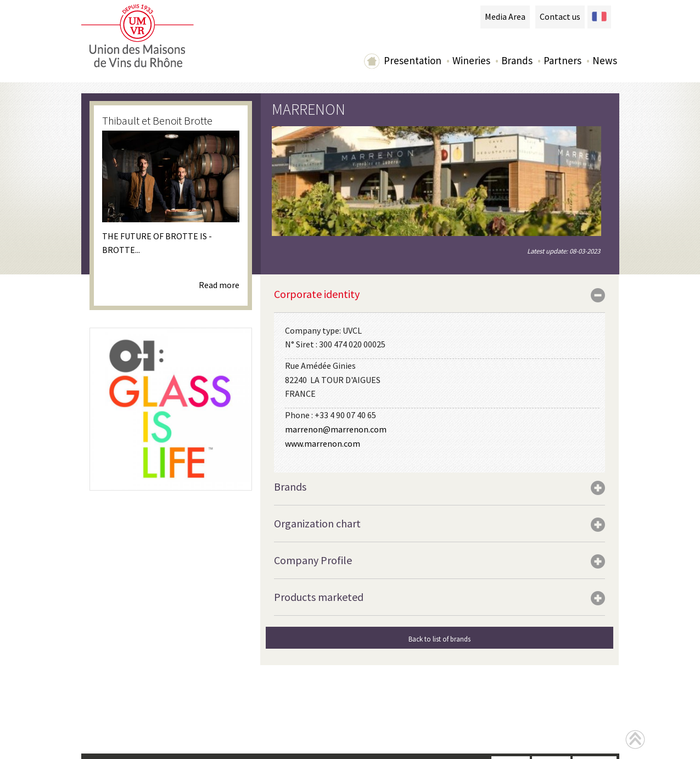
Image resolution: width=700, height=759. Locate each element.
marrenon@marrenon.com (336, 429)
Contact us (560, 16)
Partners (562, 60)
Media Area (505, 16)
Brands (517, 60)
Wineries (471, 60)
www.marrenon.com (323, 443)
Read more (219, 285)
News (605, 60)
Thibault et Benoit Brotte (157, 120)
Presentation (413, 60)
